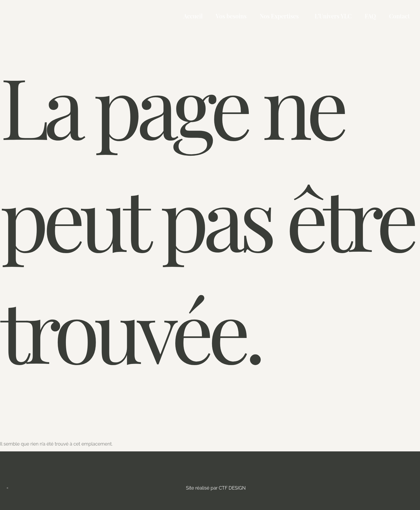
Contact (399, 16)
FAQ (370, 16)
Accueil (193, 16)
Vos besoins (231, 16)
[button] (281, 16)
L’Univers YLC (333, 16)
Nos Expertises (279, 16)
